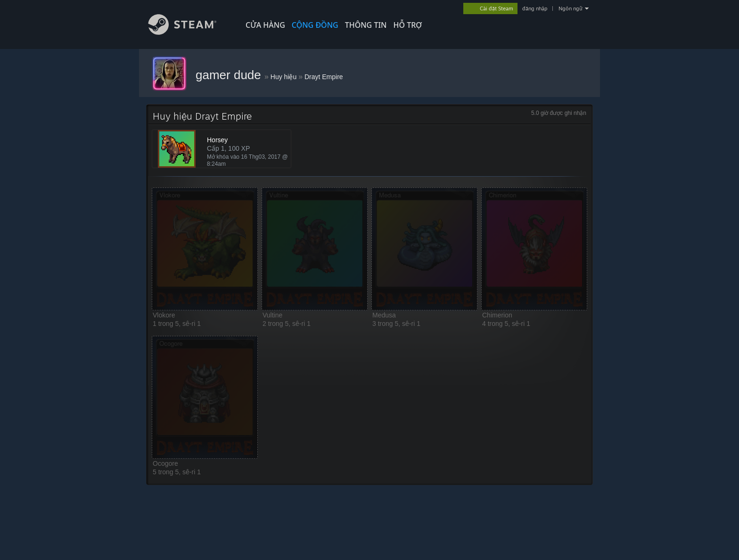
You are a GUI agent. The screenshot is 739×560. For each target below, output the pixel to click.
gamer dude (230, 75)
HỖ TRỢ (407, 25)
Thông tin (366, 25)
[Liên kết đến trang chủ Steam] (189, 32)
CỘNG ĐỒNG (315, 25)
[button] (205, 249)
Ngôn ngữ (571, 8)
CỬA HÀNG (265, 25)
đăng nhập (535, 8)
